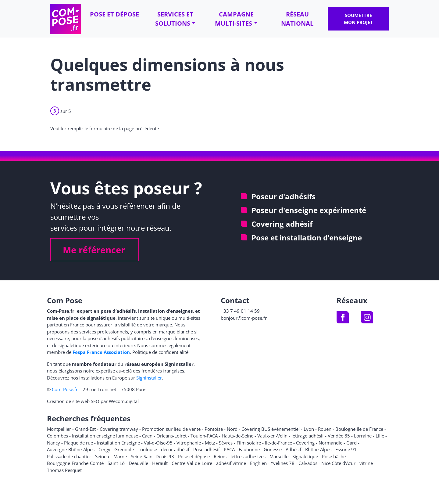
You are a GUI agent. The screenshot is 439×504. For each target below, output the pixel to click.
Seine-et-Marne (111, 456)
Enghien (258, 463)
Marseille (279, 456)
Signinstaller (149, 378)
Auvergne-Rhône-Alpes (71, 449)
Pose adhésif (207, 449)
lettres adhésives (248, 456)
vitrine (366, 463)
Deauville (138, 463)
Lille (380, 436)
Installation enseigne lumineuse (105, 436)
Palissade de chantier (69, 456)
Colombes (57, 436)
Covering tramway (119, 429)
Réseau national (297, 19)
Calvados (308, 463)
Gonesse (273, 449)
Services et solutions (174, 19)
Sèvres (226, 443)
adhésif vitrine (231, 463)
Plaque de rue (79, 443)
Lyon (309, 429)
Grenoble (124, 449)
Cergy (104, 449)
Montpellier (59, 429)
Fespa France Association (101, 352)
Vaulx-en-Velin (272, 436)
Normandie (330, 443)
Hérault (160, 463)
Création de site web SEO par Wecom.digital (93, 401)
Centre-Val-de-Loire (192, 463)
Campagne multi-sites (234, 19)
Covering (305, 443)
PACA (229, 449)
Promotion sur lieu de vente (171, 429)
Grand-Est (85, 429)
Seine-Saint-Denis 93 (152, 456)
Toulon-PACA (204, 436)
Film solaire (249, 443)
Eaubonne (249, 449)
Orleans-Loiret (171, 436)
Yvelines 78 (283, 463)
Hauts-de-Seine (237, 436)
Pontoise (214, 429)
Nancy (54, 443)
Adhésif (293, 449)
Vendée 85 (339, 436)
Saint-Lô (116, 463)
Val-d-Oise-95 (158, 443)
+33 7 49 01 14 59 (240, 311)
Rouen (325, 429)
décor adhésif (175, 449)
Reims (220, 456)
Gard (352, 443)
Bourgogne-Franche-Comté (75, 463)
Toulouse (147, 449)
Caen (147, 436)
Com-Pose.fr (65, 389)
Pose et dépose (114, 14)
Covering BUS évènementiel (271, 429)
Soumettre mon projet (358, 19)
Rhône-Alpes (318, 449)
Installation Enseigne (118, 443)
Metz (210, 443)
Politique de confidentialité (160, 352)
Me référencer (94, 250)
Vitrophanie (189, 443)
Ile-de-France (278, 443)
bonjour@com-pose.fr (244, 318)
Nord (232, 429)
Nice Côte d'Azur (338, 463)
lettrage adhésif (308, 436)
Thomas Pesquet (64, 470)
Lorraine (363, 436)
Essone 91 (346, 449)
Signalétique (305, 456)
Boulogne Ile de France (359, 429)
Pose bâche (334, 456)
